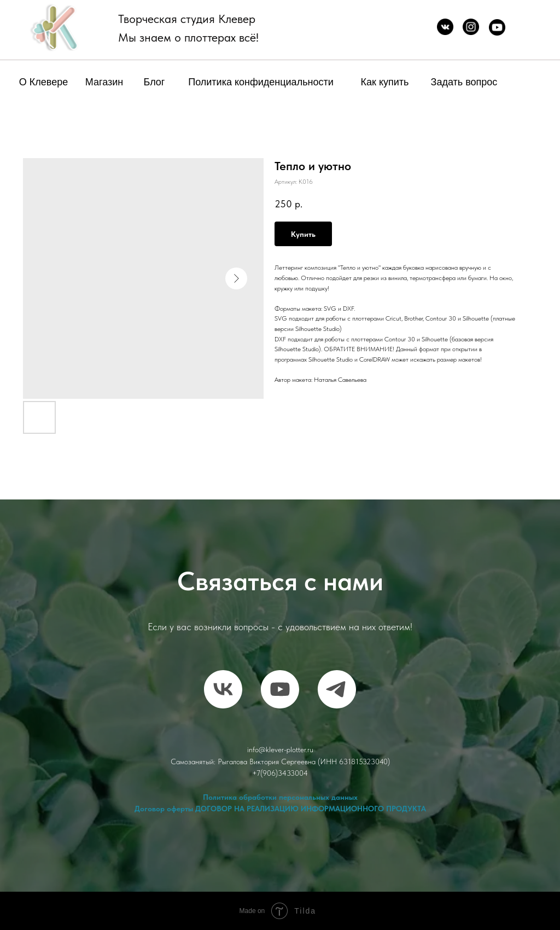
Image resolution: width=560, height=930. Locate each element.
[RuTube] (280, 689)
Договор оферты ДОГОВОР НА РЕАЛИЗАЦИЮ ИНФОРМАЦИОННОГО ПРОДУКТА (280, 809)
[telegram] (337, 689)
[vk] (223, 689)
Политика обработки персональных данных (280, 797)
